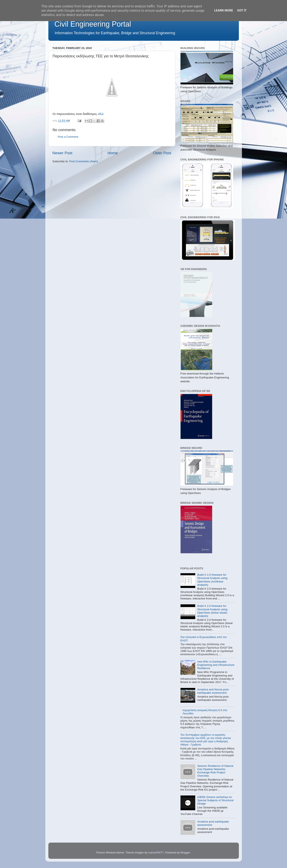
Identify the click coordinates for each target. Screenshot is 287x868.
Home (113, 153)
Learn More (223, 10)
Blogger (185, 853)
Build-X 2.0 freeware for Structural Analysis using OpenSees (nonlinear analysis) (212, 580)
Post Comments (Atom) (84, 161)
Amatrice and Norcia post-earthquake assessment (213, 691)
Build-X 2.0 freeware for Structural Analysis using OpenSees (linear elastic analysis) (212, 611)
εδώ (101, 114)
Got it (242, 10)
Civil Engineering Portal (93, 24)
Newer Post (62, 153)
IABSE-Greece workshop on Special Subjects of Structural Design (215, 800)
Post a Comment (68, 137)
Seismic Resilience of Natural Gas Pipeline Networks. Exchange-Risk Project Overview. (215, 771)
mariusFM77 (156, 853)
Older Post (162, 153)
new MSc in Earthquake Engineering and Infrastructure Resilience (216, 665)
